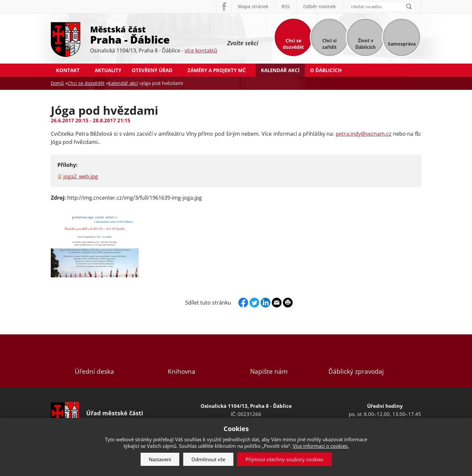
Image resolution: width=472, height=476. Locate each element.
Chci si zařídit (329, 44)
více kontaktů (201, 50)
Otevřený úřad (152, 70)
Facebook (224, 7)
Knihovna (182, 361)
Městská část (154, 34)
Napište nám (269, 361)
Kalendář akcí (280, 70)
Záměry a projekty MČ (217, 70)
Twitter (254, 303)
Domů (57, 83)
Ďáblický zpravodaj (356, 361)
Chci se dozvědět (293, 44)
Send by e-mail (277, 303)
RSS (286, 6)
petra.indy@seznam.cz (364, 134)
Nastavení (160, 459)
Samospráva (402, 44)
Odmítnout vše (208, 459)
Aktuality (108, 70)
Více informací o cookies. (321, 446)
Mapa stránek (253, 6)
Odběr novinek (319, 6)
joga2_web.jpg (81, 176)
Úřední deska (94, 361)
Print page (288, 303)
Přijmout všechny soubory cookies (284, 459)
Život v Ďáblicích (365, 44)
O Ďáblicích (326, 70)
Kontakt (68, 70)
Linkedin (265, 303)
